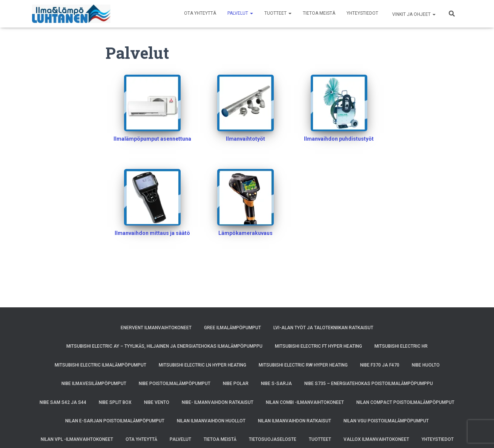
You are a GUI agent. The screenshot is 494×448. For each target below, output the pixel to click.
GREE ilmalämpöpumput (232, 328)
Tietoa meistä (319, 13)
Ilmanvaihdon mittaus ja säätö (152, 233)
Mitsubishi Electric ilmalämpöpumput (100, 365)
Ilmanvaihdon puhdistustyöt (339, 139)
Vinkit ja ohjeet (413, 14)
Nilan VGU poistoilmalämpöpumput (386, 421)
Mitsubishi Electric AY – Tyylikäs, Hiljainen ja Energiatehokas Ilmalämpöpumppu (164, 346)
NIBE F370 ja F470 (380, 365)
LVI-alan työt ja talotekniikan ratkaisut (323, 328)
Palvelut (240, 13)
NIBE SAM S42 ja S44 (63, 402)
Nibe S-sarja (276, 384)
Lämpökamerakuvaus (245, 233)
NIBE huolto (426, 365)
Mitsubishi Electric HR (401, 346)
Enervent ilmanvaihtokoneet (156, 328)
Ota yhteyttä (200, 13)
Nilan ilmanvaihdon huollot (211, 421)
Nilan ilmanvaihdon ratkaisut (295, 421)
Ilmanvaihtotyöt (245, 139)
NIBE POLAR (236, 384)
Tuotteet (278, 13)
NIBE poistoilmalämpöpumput (175, 384)
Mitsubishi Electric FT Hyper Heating (318, 346)
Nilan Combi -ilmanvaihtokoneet (305, 402)
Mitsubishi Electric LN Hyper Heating (203, 365)
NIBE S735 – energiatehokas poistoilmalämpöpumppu (369, 384)
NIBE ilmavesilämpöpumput (94, 384)
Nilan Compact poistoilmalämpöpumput (405, 402)
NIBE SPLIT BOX (115, 402)
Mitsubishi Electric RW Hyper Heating (303, 365)
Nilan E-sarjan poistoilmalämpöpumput (115, 421)
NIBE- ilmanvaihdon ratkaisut (218, 402)
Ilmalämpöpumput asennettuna (152, 139)
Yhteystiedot (362, 13)
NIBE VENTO (157, 402)
